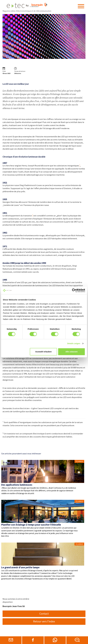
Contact (44, 614)
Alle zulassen (71, 352)
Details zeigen (74, 343)
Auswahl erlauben (43, 352)
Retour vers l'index (44, 621)
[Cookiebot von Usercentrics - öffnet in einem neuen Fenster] (74, 290)
